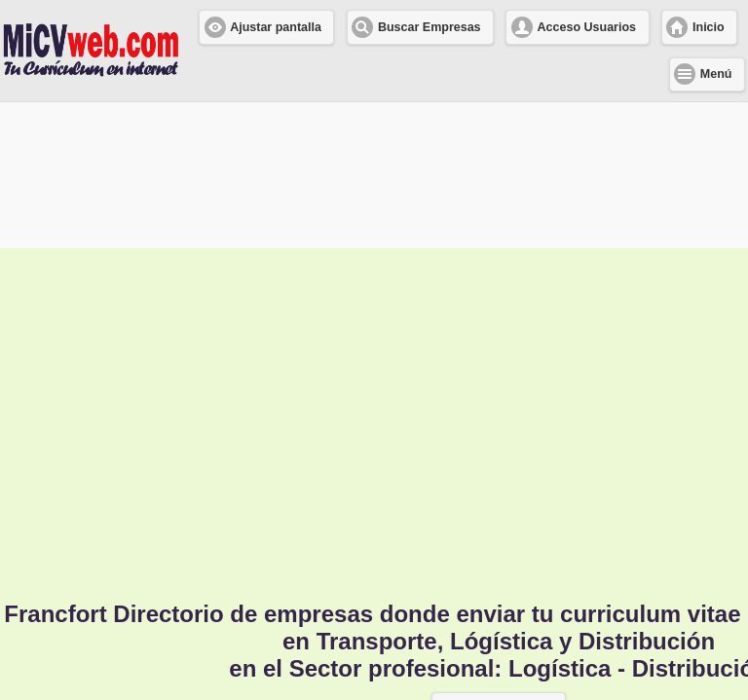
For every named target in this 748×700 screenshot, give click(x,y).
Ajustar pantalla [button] (276, 27)
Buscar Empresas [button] (430, 27)
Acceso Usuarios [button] (587, 27)
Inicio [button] (709, 27)
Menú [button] (716, 74)
